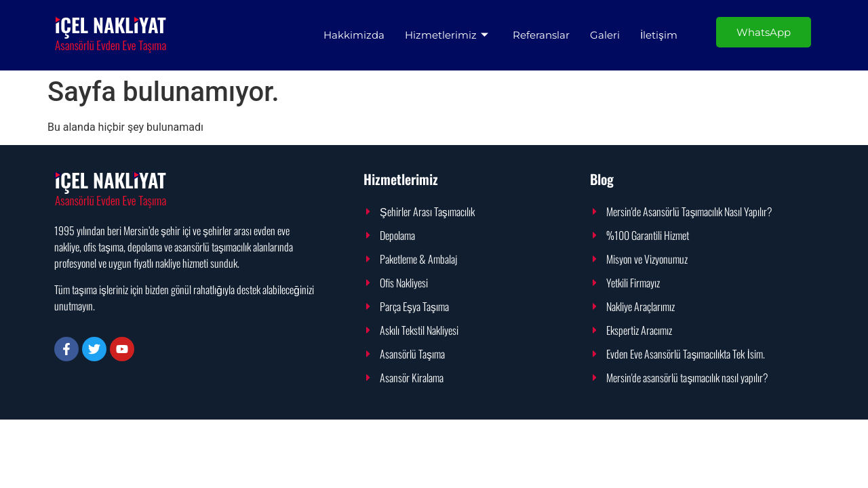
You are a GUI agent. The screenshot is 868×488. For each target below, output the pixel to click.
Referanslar (541, 35)
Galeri (605, 35)
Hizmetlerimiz (447, 35)
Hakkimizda (354, 35)
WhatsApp (764, 32)
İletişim (659, 35)
